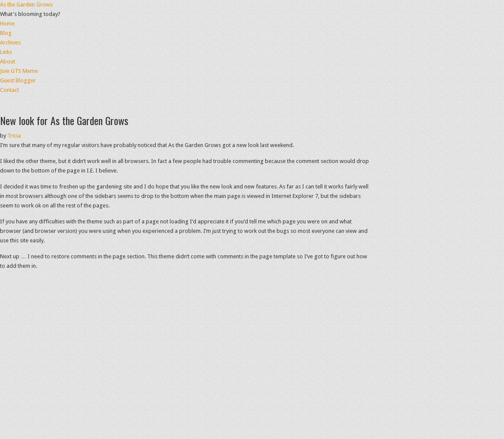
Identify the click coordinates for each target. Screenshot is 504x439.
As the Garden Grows (26, 5)
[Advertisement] (252, 108)
